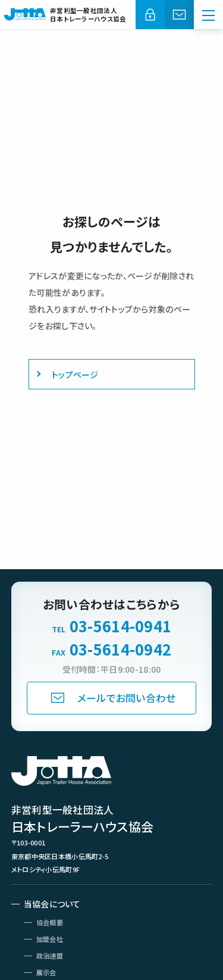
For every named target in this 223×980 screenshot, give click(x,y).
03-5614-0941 (120, 626)
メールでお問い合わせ (127, 698)
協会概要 (50, 922)
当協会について (52, 904)
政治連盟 (50, 956)
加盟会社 (50, 939)
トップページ (75, 374)
